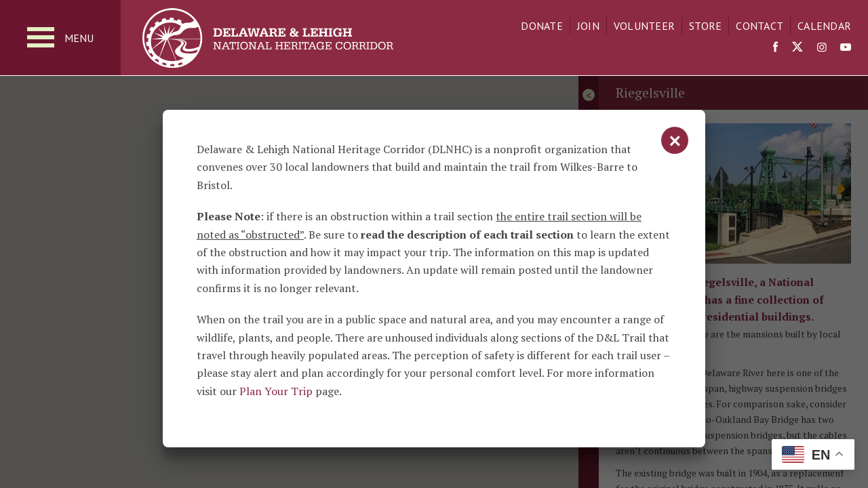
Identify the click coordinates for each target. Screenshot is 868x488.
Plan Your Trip (276, 391)
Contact (759, 26)
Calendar (824, 26)
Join (588, 26)
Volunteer (644, 26)
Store (705, 26)
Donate (542, 26)
